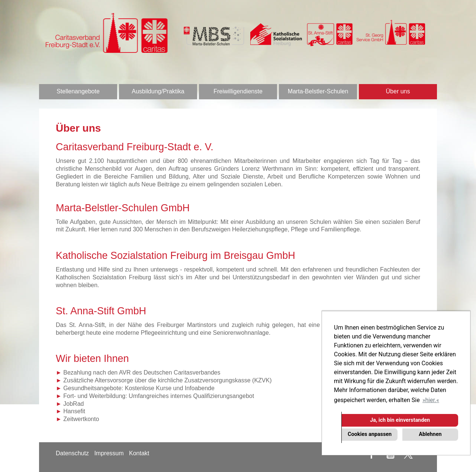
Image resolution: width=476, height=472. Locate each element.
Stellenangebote (78, 91)
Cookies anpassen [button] (370, 434)
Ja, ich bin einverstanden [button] (400, 420)
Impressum (109, 453)
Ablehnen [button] (430, 434)
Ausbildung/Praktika (158, 91)
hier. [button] (431, 400)
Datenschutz (72, 453)
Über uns (398, 91)
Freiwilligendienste (238, 91)
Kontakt (139, 453)
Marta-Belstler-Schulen (318, 91)
